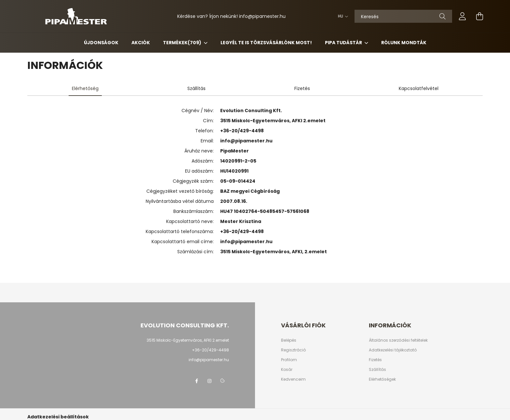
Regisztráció (293, 350)
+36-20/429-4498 (242, 131)
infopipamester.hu (262, 16)
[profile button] (463, 16)
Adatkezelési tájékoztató (393, 350)
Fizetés (375, 360)
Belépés (289, 340)
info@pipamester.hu (246, 141)
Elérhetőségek (382, 379)
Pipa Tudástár (344, 43)
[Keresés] (403, 16)
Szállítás (377, 370)
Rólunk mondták (404, 43)
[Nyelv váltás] (341, 16)
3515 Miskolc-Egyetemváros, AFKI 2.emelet (188, 340)
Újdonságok (101, 43)
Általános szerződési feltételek (398, 340)
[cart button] (479, 16)
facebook (196, 381)
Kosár (287, 370)
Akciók (141, 43)
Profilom (289, 360)
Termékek (183, 43)
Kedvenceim (293, 379)
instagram (209, 381)
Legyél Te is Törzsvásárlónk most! (266, 43)
